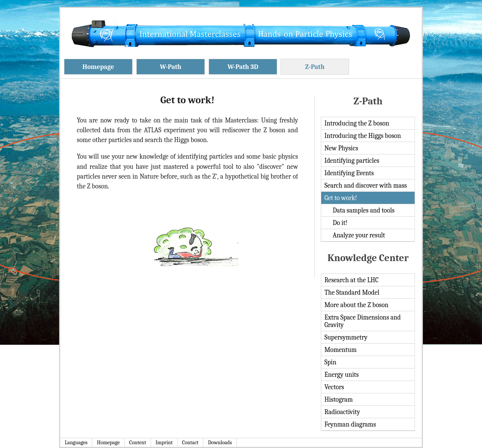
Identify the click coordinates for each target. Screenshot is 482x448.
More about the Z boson (356, 305)
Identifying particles (352, 161)
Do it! (340, 223)
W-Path (170, 67)
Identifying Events (349, 173)
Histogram (338, 399)
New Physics (341, 148)
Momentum (340, 350)
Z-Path (315, 67)
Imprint (164, 443)
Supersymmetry (346, 337)
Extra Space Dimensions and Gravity (362, 321)
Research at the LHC (351, 280)
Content (138, 443)
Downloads (220, 443)
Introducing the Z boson (357, 123)
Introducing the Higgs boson (362, 136)
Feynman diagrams (350, 424)
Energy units (341, 375)
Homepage (98, 67)
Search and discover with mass (365, 185)
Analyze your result (359, 235)
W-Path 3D (243, 67)
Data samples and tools (363, 210)
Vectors (334, 387)
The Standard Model (352, 292)
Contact (191, 443)
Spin (330, 362)
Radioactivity (342, 412)
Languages (76, 443)
